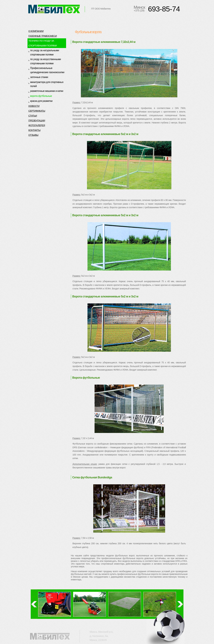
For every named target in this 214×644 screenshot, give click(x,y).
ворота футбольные (41, 96)
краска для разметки (41, 101)
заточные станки (39, 77)
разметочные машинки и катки (47, 91)
